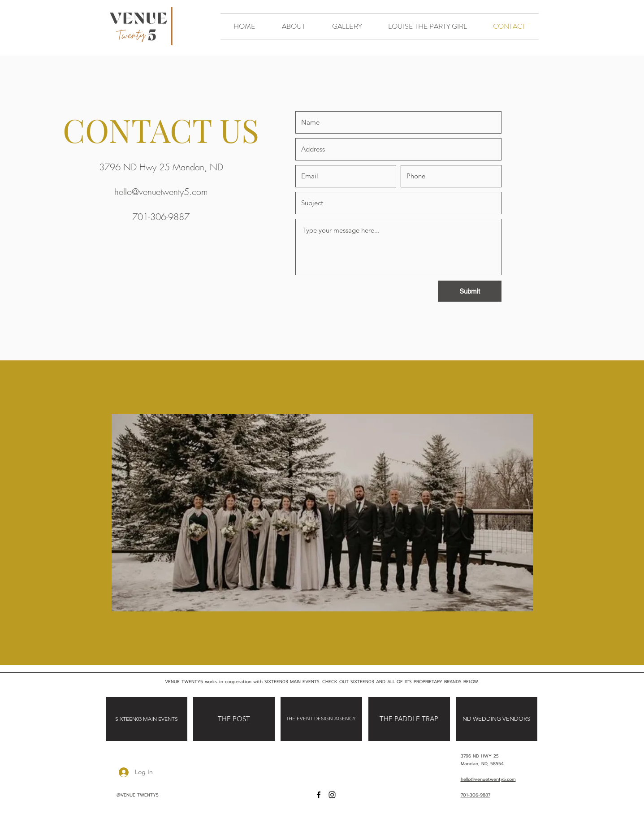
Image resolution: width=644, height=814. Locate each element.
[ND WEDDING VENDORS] (497, 719)
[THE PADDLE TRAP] (409, 719)
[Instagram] (332, 795)
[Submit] (470, 291)
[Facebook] (319, 795)
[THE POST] (234, 719)
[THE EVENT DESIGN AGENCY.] (321, 719)
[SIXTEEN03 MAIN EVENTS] (147, 719)
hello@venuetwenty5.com (161, 192)
